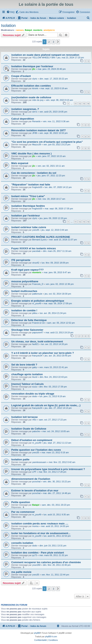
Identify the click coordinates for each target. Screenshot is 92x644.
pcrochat (36, 482)
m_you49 (37, 303)
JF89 (35, 133)
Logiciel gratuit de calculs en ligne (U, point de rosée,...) (46, 405)
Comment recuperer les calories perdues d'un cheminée (46, 562)
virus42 (36, 263)
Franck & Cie (39, 323)
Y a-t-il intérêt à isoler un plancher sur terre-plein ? (43, 353)
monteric (38, 30)
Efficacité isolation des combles (31, 86)
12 (80, 103)
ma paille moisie (21, 572)
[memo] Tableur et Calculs (28, 384)
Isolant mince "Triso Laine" (28, 196)
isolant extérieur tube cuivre (29, 227)
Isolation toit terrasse (24, 417)
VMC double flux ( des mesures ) (31, 153)
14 (88, 103)
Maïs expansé (20, 163)
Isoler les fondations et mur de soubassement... (41, 533)
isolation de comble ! (24, 310)
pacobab (36, 251)
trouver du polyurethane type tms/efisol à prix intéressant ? (48, 469)
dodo (35, 396)
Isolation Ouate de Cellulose (29, 429)
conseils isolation (22, 543)
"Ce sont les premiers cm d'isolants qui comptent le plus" (47, 142)
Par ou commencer (23, 512)
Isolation (8, 25)
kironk (35, 88)
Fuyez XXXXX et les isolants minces (34, 248)
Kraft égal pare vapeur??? (27, 270)
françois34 (37, 356)
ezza (35, 387)
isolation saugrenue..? (25, 109)
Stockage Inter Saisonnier (27, 330)
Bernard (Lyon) (39, 240)
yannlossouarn (39, 462)
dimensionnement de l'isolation (31, 479)
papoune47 (38, 332)
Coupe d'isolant (21, 76)
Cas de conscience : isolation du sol (34, 173)
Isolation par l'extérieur (26, 216)
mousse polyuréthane (25, 281)
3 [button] (53, 42)
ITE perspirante (21, 260)
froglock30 (37, 187)
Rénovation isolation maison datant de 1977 (38, 130)
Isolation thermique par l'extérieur (32, 66)
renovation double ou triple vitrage (33, 394)
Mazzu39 (37, 144)
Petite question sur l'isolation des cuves (36, 450)
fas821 (36, 344)
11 (76, 103)
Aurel (35, 377)
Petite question (21, 502)
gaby (35, 367)
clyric (35, 79)
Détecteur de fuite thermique (29, 320)
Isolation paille (20, 459)
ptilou (35, 313)
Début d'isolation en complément (32, 440)
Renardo (36, 121)
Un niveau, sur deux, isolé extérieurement (37, 341)
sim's (35, 112)
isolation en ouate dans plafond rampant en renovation (45, 55)
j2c (34, 69)
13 (84, 103)
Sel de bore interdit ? (24, 365)
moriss (35, 526)
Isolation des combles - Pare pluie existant (38, 553)
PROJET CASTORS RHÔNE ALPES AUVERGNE (41, 237)
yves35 (36, 230)
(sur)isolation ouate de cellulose (31, 97)
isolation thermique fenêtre (28, 206)
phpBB (37, 633)
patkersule (37, 294)
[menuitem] (10, 12)
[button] (58, 42)
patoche (36, 431)
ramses (20, 30)
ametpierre (49, 30)
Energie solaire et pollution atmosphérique (38, 301)
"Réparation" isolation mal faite (31, 185)
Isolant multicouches (24, 291)
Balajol (28, 30)
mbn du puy (38, 100)
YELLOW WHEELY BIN (44, 58)
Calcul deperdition (23, 119)
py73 (35, 555)
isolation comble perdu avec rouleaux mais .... (40, 524)
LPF (34, 472)
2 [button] (49, 42)
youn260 (36, 565)
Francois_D (38, 284)
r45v (34, 420)
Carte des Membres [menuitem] (29, 12)
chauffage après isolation (27, 374)
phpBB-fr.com (51, 637)
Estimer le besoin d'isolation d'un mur (35, 491)
